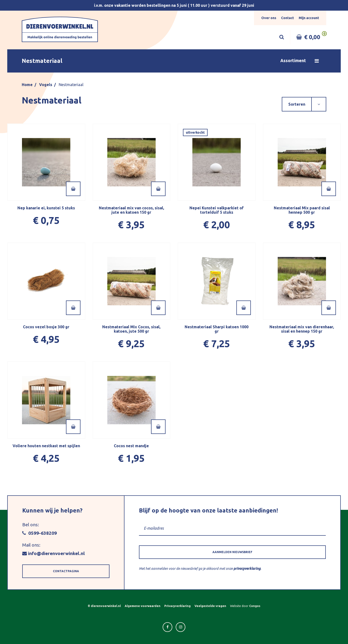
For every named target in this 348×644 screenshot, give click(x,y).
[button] (174, 61)
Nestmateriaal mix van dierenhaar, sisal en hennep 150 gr (302, 329)
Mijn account (309, 18)
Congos (255, 606)
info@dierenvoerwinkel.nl (54, 553)
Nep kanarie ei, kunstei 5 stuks (46, 208)
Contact (287, 18)
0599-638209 (40, 533)
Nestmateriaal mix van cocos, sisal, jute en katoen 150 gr (131, 210)
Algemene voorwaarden (143, 606)
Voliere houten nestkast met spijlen (46, 446)
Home (27, 85)
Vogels (46, 85)
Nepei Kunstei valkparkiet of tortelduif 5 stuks (217, 210)
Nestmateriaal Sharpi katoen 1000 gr (217, 329)
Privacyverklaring (178, 606)
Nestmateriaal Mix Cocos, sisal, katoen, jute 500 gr (131, 329)
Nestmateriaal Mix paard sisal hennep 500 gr (302, 210)
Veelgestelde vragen (210, 606)
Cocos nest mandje (131, 446)
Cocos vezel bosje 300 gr (46, 327)
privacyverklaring (247, 569)
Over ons (269, 18)
